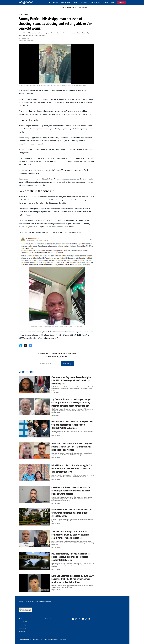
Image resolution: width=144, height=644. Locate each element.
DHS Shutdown (83, 7)
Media (113, 2)
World (75, 2)
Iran (63, 7)
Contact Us (48, 619)
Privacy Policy (22, 625)
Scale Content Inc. (36, 601)
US (49, 2)
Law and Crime (29, 332)
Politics (55, 2)
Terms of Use (22, 631)
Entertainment (66, 2)
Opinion (106, 2)
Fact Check (84, 2)
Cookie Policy (22, 628)
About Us (21, 619)
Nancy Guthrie (71, 7)
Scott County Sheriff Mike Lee (61, 114)
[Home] (26, 2)
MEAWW (21, 601)
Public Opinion (95, 2)
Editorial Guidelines (24, 622)
